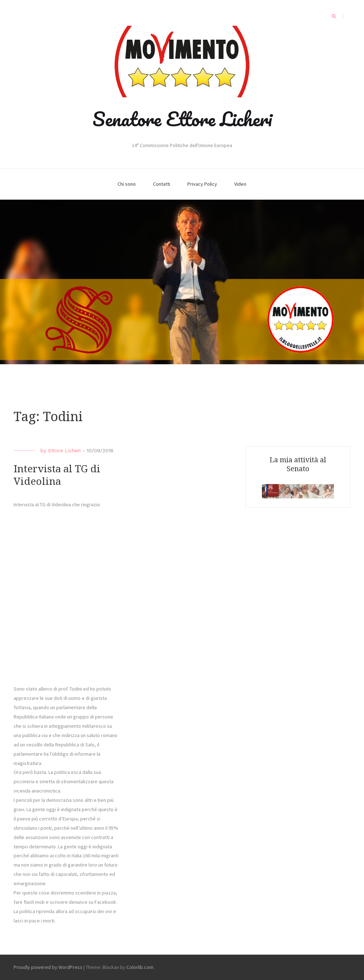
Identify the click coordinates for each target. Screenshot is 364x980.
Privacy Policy (202, 184)
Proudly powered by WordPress (48, 967)
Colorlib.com (140, 967)
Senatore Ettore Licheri (182, 119)
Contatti (162, 184)
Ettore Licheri (64, 450)
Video (240, 184)
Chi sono (127, 184)
